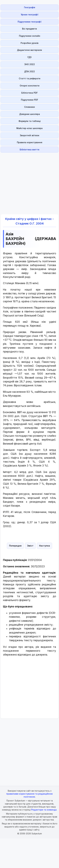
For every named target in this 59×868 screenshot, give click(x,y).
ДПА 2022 (29, 71)
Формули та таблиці (30, 121)
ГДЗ (29, 57)
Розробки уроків (29, 43)
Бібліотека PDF (29, 93)
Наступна (45, 546)
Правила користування (30, 142)
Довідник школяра (30, 114)
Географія (30, 7)
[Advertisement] (29, 182)
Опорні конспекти (30, 86)
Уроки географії (29, 15)
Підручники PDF (29, 100)
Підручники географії (29, 22)
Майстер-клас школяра (29, 128)
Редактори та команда (44, 810)
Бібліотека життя (29, 150)
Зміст (30, 546)
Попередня (15, 546)
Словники (29, 107)
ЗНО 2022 (30, 64)
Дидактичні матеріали (29, 50)
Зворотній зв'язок (30, 135)
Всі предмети (29, 29)
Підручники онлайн (30, 36)
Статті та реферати (30, 78)
